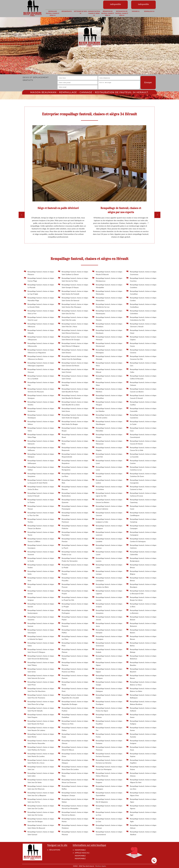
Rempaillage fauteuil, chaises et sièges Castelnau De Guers (141, 475)
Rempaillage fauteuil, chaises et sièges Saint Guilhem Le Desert (73, 273)
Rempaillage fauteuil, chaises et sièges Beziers (141, 631)
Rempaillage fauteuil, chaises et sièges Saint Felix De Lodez (73, 318)
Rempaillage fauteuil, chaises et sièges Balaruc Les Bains (141, 689)
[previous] (22, 215)
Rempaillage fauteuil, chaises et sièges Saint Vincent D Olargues (39, 650)
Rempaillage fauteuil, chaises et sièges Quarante (73, 501)
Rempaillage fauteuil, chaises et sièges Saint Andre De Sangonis (73, 416)
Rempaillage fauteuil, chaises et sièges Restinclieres (73, 494)
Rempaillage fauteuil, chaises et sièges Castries (141, 461)
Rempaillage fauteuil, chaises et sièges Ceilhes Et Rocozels (141, 377)
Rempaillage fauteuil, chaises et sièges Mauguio (107, 403)
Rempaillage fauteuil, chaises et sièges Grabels (107, 650)
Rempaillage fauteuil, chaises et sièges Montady (107, 357)
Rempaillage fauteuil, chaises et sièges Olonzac (73, 742)
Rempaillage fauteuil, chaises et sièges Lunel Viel (107, 455)
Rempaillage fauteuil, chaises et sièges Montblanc (107, 325)
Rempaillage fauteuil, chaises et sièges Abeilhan (141, 833)
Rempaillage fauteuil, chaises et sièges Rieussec (73, 488)
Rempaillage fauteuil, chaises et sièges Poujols (73, 592)
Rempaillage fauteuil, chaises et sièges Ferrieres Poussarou (107, 755)
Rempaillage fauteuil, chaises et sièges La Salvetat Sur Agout (39, 637)
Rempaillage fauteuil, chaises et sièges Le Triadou (39, 501)
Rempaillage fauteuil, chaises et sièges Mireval (107, 370)
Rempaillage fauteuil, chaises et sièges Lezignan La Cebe (107, 520)
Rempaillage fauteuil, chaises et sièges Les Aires (141, 787)
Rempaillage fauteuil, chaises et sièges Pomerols (73, 624)
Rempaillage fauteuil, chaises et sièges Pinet (73, 644)
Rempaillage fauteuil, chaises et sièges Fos (107, 728)
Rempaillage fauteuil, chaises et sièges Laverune (107, 533)
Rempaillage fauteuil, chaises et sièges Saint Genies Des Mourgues (73, 305)
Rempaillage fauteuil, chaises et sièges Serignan (39, 598)
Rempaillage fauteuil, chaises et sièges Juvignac (107, 605)
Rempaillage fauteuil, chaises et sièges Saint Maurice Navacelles (39, 742)
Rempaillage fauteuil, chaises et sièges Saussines (39, 618)
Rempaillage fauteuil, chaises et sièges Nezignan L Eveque (73, 794)
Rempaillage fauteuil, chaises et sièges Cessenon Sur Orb (141, 357)
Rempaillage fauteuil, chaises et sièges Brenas (141, 579)
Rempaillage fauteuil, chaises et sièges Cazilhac (141, 403)
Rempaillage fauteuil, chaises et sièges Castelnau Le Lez (141, 468)
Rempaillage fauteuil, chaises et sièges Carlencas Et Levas (141, 494)
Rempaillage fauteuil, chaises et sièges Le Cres (107, 820)
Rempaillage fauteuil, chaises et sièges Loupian (107, 475)
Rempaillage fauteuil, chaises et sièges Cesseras (141, 351)
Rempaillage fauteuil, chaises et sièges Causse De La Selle (141, 448)
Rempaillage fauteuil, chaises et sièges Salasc (39, 644)
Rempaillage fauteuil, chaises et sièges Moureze (73, 833)
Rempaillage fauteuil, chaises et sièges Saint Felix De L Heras (73, 325)
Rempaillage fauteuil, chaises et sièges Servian (39, 592)
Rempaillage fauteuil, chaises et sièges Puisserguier (73, 507)
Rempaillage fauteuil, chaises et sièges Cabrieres (141, 546)
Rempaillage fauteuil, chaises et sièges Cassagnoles (141, 481)
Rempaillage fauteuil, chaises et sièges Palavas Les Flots (73, 722)
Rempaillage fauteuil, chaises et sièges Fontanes (107, 742)
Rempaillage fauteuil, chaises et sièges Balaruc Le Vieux (141, 683)
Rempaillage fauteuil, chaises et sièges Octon (73, 755)
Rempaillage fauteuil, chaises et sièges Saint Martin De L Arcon (39, 761)
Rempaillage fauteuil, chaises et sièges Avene (141, 715)
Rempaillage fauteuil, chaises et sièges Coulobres (141, 286)
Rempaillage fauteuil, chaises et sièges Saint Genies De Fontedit (73, 292)
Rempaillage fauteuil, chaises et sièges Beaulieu (141, 663)
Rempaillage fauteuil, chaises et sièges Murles (73, 820)
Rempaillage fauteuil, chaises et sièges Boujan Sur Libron (141, 598)
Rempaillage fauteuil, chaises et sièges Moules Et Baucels (107, 273)
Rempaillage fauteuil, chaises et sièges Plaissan (73, 650)
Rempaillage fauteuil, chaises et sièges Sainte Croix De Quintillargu (73, 357)
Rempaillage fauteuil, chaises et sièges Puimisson (73, 520)
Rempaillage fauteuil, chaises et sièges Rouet (73, 435)
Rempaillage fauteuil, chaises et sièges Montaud (107, 338)
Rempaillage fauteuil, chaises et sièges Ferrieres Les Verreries (107, 761)
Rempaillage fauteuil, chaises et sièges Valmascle (39, 442)
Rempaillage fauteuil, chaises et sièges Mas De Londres (107, 416)
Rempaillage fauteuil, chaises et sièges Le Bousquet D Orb (141, 592)
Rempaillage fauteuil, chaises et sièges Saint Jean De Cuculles (39, 807)
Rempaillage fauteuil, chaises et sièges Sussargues (39, 546)
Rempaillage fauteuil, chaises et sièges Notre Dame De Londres (73, 768)
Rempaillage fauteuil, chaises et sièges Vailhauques (39, 461)
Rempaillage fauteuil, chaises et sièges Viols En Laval (39, 318)
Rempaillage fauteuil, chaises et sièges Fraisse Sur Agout (107, 709)
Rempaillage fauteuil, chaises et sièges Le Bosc (141, 605)
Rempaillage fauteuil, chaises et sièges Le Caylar (141, 422)
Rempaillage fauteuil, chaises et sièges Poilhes (73, 631)
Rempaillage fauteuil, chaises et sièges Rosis (73, 442)
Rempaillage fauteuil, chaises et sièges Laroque (107, 572)
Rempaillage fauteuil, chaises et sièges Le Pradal (73, 566)
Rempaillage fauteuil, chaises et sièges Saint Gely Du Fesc (73, 312)
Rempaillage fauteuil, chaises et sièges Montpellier (107, 286)
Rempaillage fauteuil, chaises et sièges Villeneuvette (39, 344)
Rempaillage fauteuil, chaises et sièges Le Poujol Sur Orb (73, 598)
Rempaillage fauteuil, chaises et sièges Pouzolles (73, 579)
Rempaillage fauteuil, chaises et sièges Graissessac (107, 644)
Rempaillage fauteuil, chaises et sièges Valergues (39, 455)
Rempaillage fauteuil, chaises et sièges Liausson (107, 514)
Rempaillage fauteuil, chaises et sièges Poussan (73, 585)
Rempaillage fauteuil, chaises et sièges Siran (39, 579)
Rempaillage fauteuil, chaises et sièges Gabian (107, 696)
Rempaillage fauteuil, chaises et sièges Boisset (141, 618)
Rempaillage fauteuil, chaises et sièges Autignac (141, 722)
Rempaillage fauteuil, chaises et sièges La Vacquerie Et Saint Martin (39, 481)
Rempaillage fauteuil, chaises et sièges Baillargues (141, 696)
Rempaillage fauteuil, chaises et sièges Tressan (39, 507)
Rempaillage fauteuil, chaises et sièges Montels (107, 318)
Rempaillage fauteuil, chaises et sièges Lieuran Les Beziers (107, 501)
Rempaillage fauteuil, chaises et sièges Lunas (107, 468)
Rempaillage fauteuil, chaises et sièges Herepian (107, 631)
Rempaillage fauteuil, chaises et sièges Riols (73, 481)
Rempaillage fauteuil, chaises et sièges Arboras (141, 774)
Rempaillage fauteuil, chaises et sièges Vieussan (39, 370)
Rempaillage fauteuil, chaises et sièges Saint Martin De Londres (39, 755)
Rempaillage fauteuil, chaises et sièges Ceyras (141, 344)
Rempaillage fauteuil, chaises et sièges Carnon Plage (39, 279)
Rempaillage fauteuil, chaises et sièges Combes (141, 299)
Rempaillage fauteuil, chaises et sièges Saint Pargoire (39, 715)
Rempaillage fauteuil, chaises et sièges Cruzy (107, 807)
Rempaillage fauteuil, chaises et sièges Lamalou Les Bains (107, 585)
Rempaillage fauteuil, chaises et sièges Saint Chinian (73, 377)
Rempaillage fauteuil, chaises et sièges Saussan (39, 624)
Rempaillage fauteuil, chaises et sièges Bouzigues (141, 585)
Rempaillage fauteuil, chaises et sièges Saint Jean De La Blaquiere (39, 794)
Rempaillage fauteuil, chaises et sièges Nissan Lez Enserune (73, 781)
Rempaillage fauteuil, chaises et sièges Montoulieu (107, 292)
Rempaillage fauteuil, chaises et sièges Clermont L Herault (141, 325)
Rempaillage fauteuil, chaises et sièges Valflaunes (39, 448)
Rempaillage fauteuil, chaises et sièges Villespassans (39, 338)
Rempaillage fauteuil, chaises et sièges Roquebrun (73, 461)
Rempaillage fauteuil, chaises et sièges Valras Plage (39, 435)
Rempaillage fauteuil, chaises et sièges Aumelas (141, 735)
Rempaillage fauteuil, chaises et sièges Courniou (141, 279)
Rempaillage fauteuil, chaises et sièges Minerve (107, 377)
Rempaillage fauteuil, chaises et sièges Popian (73, 618)
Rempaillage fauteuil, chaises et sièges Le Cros (107, 813)
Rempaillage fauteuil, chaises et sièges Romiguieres (73, 468)
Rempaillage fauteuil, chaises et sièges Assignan (141, 742)
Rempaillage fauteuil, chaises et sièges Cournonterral (107, 833)
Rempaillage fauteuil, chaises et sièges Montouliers (107, 299)
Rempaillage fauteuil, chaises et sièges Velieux (39, 422)
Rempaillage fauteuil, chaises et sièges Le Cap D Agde (39, 292)
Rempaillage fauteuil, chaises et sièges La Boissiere (141, 611)
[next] (157, 215)
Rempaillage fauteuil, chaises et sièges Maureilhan (107, 396)
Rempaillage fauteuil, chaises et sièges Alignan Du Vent (141, 781)
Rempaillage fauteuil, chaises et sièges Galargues (107, 689)
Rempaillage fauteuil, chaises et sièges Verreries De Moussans (39, 390)
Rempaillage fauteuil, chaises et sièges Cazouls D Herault (141, 396)
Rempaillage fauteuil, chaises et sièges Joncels (107, 618)
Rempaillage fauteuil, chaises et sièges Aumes (141, 728)
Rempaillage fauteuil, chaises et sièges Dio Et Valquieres (107, 800)
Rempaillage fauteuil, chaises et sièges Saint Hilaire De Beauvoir (39, 826)
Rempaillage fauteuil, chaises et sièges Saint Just (39, 768)
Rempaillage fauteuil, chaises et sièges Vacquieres (39, 475)
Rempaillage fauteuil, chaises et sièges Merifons (107, 390)
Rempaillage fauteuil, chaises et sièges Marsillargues (107, 422)
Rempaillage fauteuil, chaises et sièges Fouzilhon (107, 722)
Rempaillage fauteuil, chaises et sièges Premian (73, 540)
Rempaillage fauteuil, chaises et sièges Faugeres (107, 781)
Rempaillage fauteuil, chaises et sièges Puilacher (73, 527)
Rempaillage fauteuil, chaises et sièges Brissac (141, 566)
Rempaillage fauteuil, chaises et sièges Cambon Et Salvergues (141, 540)
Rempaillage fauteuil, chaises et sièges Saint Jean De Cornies (39, 813)
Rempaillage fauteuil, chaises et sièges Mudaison (73, 826)
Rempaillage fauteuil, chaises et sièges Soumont (39, 553)
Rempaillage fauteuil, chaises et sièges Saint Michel (39, 735)
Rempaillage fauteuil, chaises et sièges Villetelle (39, 331)
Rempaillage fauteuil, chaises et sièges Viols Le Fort (39, 312)
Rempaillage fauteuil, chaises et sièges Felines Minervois (107, 774)
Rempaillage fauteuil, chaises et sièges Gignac (107, 663)
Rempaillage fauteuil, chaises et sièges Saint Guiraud (39, 833)
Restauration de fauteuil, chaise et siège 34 (122, 13)
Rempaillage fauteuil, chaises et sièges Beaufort (141, 670)
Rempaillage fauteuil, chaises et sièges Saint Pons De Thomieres (39, 696)
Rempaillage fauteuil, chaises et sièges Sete (39, 585)
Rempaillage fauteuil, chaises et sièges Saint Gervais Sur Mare (73, 279)
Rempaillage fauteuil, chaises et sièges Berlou (141, 644)
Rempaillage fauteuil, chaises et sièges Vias (39, 383)
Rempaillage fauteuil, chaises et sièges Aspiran (141, 755)
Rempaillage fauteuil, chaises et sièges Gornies (107, 657)
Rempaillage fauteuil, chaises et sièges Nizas (73, 774)
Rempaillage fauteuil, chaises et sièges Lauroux (107, 546)
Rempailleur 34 (149, 11)
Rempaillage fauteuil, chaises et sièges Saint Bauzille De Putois (73, 390)
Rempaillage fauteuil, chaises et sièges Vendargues (39, 416)
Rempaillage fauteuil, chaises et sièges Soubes (39, 566)
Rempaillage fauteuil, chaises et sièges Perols (73, 683)
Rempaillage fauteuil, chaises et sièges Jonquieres (107, 611)
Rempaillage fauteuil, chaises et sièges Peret (73, 689)
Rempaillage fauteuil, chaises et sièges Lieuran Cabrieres (107, 507)
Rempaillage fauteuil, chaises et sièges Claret (141, 331)
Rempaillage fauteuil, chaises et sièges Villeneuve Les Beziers (39, 357)
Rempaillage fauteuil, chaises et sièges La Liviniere (107, 488)
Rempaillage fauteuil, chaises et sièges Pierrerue (73, 663)
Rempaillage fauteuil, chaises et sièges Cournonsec (141, 273)
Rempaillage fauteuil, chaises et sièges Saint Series (39, 670)
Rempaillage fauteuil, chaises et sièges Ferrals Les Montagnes (107, 768)
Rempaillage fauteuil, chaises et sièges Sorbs (39, 572)
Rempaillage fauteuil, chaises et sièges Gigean (107, 670)
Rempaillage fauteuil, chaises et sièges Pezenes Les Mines (73, 670)
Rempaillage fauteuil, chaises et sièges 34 (53, 13)
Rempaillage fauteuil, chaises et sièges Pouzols (73, 572)
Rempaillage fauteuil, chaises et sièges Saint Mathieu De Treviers (39, 748)
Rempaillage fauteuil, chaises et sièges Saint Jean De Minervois (39, 787)
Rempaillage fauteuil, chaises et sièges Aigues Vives (141, 794)
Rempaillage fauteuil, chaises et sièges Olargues (73, 761)
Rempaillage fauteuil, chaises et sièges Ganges (107, 683)
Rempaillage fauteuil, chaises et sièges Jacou (107, 624)
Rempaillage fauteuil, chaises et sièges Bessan (141, 637)
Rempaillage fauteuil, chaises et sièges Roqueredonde (73, 455)
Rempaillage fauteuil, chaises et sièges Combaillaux (141, 305)
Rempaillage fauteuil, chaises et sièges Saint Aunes (73, 409)
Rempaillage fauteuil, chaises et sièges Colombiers (141, 312)
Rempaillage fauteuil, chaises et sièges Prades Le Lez (73, 553)
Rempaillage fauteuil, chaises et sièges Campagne (141, 527)
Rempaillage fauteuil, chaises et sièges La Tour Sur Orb (39, 514)
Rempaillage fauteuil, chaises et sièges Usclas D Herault (39, 494)
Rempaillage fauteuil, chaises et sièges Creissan (107, 826)
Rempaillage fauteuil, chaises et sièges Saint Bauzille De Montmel (73, 396)
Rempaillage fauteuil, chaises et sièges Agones (141, 807)
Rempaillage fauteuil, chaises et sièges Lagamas (107, 592)
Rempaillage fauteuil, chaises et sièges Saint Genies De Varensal (73, 299)
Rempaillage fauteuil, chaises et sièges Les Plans (73, 637)
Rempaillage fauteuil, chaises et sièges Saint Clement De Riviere (73, 364)
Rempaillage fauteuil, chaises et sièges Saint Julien (39, 774)
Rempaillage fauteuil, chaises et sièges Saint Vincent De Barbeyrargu (39, 657)
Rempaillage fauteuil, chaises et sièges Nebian (73, 800)
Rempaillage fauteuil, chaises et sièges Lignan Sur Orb (107, 494)
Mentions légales (101, 866)
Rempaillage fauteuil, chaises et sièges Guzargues (107, 637)
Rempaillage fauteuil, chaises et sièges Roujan (73, 429)
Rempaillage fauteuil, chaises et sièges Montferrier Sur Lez (107, 305)
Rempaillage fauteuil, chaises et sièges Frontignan (107, 702)
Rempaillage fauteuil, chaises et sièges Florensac (107, 748)
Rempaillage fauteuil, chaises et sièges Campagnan (141, 533)
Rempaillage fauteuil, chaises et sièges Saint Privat (39, 683)
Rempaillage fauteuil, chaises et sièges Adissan (141, 826)
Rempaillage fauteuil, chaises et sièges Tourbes (39, 520)
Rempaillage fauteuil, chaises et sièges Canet (141, 507)
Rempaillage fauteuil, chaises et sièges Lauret (107, 553)
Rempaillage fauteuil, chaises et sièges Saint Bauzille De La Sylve (73, 403)
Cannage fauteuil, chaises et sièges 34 (94, 13)
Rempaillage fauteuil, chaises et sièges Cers (141, 364)
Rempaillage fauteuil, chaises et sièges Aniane (141, 768)
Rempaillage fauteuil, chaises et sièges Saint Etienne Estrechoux (73, 331)
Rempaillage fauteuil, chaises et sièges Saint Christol (73, 370)
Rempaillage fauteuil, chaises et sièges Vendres (39, 403)
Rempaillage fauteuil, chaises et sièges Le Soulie (39, 559)
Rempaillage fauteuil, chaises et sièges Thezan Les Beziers (39, 527)
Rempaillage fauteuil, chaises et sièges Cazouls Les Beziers (141, 390)
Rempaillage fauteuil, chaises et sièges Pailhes (73, 728)
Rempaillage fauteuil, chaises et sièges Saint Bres (73, 383)
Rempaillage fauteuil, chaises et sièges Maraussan (107, 442)
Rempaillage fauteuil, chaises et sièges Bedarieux (141, 657)
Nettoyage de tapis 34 (80, 12)
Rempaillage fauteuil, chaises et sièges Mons (107, 364)
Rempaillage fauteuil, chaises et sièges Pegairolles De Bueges (73, 702)
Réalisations (55, 850)
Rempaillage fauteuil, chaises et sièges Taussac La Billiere (39, 540)
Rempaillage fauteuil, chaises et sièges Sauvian (39, 605)
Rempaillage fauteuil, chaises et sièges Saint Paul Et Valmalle (39, 709)
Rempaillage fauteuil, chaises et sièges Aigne (141, 800)
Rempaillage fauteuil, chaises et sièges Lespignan (107, 527)
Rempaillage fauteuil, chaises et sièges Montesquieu (107, 312)
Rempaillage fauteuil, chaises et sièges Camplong (141, 520)
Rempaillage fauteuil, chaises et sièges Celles (141, 370)
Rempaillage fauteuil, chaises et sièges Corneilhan (141, 292)
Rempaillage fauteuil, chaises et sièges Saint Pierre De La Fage (39, 702)
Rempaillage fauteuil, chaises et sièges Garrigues (107, 676)
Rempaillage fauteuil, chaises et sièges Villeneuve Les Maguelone (39, 351)
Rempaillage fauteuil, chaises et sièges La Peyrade (39, 286)
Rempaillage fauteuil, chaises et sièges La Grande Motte (39, 305)
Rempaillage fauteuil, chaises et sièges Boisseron (141, 624)
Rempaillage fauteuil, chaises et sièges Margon (107, 435)
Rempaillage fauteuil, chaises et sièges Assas (141, 748)
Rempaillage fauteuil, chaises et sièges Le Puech (73, 546)
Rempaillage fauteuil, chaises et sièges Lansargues (107, 579)
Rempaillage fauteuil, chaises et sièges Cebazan (141, 383)
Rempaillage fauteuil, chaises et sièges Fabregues (107, 787)
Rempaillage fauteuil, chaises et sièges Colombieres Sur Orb (141, 318)
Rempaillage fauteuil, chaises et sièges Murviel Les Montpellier (73, 807)
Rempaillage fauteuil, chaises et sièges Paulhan (73, 709)
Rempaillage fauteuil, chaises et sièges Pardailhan (73, 715)
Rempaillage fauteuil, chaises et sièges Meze (107, 383)
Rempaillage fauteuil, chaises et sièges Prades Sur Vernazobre (73, 559)
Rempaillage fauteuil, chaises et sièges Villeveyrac (39, 325)
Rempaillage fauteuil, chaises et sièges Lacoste (107, 598)
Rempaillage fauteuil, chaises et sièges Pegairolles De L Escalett (73, 696)
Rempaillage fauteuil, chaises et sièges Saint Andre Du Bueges (73, 422)
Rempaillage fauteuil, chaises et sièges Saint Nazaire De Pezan (39, 722)
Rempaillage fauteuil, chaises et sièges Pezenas (73, 676)
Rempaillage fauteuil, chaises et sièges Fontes (107, 735)
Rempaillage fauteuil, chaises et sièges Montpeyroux (107, 279)
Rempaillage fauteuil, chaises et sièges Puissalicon (73, 514)
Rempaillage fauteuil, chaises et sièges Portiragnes (73, 611)
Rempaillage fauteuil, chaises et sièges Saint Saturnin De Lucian (39, 676)
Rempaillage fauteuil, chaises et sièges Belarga (141, 650)
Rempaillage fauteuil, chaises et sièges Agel (141, 813)
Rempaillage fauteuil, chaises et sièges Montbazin (107, 331)
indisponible (80, 856)
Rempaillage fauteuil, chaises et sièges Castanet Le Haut (141, 488)
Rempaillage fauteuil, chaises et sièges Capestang (141, 501)
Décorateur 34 (67, 11)
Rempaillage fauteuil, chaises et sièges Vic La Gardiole (39, 377)
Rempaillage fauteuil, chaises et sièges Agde (141, 820)
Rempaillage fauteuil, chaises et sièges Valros (39, 429)
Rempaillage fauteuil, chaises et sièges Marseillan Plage (39, 299)
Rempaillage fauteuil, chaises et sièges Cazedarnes (141, 416)
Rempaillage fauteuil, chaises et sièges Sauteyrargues (39, 611)
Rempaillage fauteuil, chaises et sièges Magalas (107, 448)
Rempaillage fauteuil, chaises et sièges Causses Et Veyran (141, 442)
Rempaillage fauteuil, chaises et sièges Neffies (73, 787)
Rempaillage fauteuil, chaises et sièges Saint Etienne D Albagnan (73, 344)
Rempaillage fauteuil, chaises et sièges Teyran (39, 533)
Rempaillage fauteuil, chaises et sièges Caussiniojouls (141, 435)
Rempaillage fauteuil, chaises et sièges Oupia (73, 735)
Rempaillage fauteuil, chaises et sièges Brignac (141, 572)
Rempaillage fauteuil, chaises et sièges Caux (141, 429)
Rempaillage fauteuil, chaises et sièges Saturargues (39, 631)
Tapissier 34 (136, 11)
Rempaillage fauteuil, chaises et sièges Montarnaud (107, 344)
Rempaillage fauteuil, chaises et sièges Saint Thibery (39, 663)
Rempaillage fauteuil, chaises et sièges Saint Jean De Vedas (39, 781)
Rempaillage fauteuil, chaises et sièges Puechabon (73, 533)
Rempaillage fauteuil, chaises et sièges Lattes (107, 566)
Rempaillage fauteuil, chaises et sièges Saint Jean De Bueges (39, 820)
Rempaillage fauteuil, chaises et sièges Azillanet (141, 709)
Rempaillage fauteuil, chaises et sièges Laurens (107, 559)
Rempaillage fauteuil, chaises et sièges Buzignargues (141, 559)
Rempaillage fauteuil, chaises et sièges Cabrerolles (141, 553)
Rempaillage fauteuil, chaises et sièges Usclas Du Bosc (39, 488)
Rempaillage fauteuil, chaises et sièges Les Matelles (107, 409)
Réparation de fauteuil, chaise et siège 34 (108, 13)
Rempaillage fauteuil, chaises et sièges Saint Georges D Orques (73, 286)
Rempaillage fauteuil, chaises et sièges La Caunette (141, 455)
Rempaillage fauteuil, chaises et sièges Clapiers (141, 338)
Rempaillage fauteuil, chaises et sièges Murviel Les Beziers (73, 813)
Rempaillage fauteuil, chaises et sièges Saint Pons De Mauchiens (39, 689)
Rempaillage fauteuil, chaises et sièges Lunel (107, 461)
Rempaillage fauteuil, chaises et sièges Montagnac (107, 351)
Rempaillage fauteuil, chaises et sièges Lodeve (107, 481)
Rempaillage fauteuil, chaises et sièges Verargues (39, 396)
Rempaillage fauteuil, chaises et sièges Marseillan (107, 429)
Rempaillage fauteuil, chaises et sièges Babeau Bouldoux (141, 702)
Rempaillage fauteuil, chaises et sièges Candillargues (141, 514)
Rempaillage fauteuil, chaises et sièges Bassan (141, 676)
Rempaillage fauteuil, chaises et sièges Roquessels (73, 448)
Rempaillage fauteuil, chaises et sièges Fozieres (107, 715)
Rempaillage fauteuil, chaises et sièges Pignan (73, 657)
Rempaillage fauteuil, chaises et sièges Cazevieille (141, 409)
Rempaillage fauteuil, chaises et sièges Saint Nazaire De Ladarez (39, 728)
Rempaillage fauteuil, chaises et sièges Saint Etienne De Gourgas (73, 338)
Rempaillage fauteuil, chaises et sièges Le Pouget (73, 605)
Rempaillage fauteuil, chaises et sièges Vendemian (39, 409)
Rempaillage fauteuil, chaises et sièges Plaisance (39, 273)
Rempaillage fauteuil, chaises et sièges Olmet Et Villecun (73, 748)
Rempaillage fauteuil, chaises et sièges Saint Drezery (73, 351)
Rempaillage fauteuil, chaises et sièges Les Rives (73, 475)
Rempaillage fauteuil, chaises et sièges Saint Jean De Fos (39, 800)
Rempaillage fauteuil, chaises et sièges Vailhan (39, 468)
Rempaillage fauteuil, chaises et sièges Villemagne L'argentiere (39, 364)
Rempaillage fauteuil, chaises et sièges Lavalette (107, 540)
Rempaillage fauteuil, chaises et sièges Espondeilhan (107, 794)
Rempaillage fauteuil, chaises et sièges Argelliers (141, 761)
